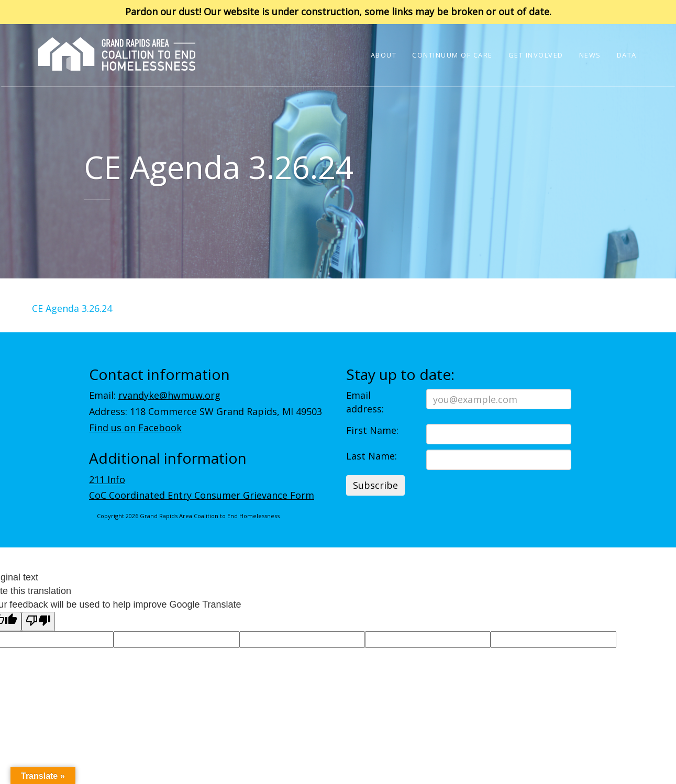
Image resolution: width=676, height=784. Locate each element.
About (384, 55)
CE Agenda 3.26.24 (72, 308)
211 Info (107, 479)
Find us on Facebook (135, 428)
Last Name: (372, 456)
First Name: (372, 430)
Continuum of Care (452, 55)
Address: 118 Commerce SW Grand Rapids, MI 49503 (206, 411)
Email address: (365, 402)
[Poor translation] (38, 622)
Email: (155, 395)
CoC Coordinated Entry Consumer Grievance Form (202, 495)
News (590, 55)
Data (627, 55)
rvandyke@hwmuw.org (169, 395)
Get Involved (536, 55)
